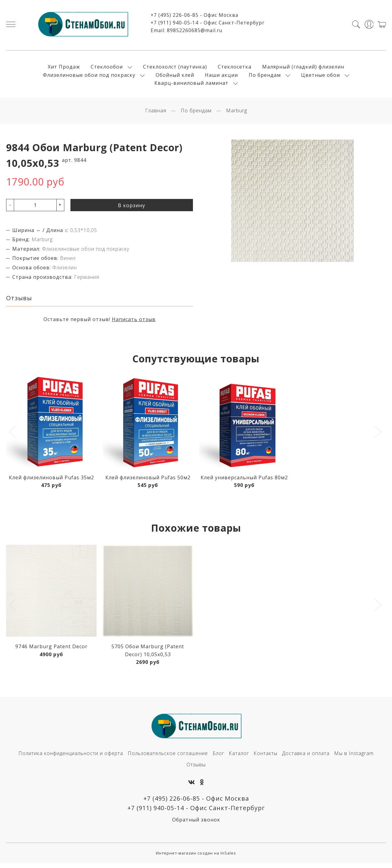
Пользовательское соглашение (168, 757)
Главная (156, 114)
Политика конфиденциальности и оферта (71, 757)
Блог (218, 757)
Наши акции (221, 77)
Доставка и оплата (306, 757)
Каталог (239, 757)
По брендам (265, 77)
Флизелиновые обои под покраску (89, 77)
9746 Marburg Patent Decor (51, 650)
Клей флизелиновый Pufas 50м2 (148, 481)
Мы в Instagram (354, 757)
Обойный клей (175, 77)
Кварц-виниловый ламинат (191, 85)
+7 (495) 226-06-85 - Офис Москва (194, 17)
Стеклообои (107, 69)
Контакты (266, 757)
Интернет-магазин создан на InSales (196, 858)
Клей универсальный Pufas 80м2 (244, 481)
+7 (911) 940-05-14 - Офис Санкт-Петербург (208, 24)
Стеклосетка (235, 69)
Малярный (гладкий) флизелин (303, 69)
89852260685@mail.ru (195, 32)
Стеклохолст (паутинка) (175, 69)
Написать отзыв (134, 323)
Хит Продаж (64, 69)
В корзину (132, 209)
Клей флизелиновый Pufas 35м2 (51, 481)
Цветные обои (320, 77)
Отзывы (196, 769)
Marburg (237, 114)
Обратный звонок (196, 825)
